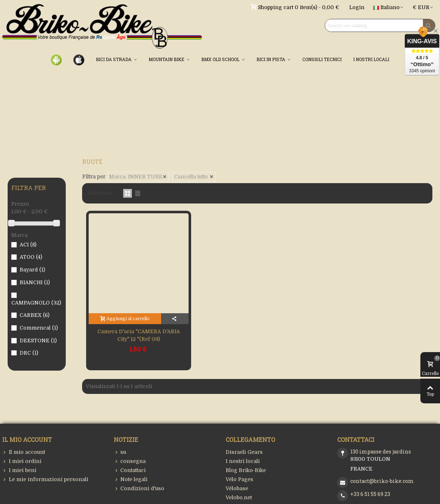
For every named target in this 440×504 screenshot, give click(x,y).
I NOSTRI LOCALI (371, 59)
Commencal (39, 328)
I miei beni (19, 470)
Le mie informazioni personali (45, 479)
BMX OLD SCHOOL (221, 59)
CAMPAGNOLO (36, 303)
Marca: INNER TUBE (138, 177)
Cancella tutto (194, 177)
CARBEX (35, 315)
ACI (28, 245)
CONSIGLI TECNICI (322, 59)
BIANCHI (35, 282)
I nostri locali (243, 461)
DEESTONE (38, 340)
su (120, 452)
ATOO (31, 257)
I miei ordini (22, 461)
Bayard (32, 270)
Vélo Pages (239, 479)
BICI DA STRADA (114, 59)
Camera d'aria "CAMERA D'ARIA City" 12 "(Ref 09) (139, 335)
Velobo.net (239, 497)
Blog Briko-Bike (246, 470)
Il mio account (24, 452)
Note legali (131, 479)
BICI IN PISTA (271, 59)
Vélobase (237, 488)
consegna (130, 461)
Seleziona (103, 193)
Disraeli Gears (244, 452)
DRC (29, 353)
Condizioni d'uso (139, 489)
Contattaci (130, 470)
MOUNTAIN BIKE (167, 59)
